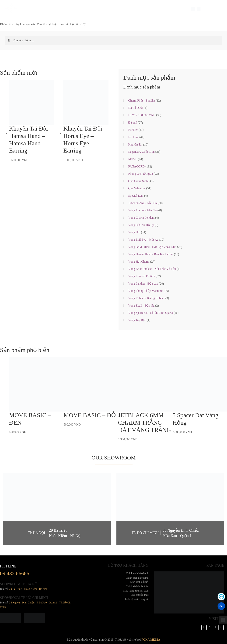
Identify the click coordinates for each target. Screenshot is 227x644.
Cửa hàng (134, 9)
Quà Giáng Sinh (138, 181)
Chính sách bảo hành (137, 573)
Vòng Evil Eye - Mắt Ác (143, 240)
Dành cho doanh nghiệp (171, 9)
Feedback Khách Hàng (96, 9)
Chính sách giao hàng (137, 578)
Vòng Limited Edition (142, 276)
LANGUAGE (209, 9)
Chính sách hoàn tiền (137, 586)
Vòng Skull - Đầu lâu (141, 306)
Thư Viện (119, 9)
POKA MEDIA (151, 640)
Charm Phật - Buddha (142, 101)
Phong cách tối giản (141, 174)
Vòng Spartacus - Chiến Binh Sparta (150, 313)
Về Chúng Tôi (35, 9)
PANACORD (136, 166)
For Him (133, 137)
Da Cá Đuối (136, 108)
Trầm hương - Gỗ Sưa (142, 203)
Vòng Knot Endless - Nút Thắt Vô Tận (152, 269)
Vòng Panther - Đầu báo (143, 284)
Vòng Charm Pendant (141, 218)
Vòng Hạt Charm (139, 262)
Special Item (71, 9)
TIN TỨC (148, 9)
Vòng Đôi (134, 232)
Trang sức (53, 9)
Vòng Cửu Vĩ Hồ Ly (141, 225)
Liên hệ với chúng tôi (137, 599)
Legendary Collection (141, 152)
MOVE (133, 159)
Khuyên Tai (135, 144)
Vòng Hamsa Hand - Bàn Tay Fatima (151, 254)
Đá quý (133, 122)
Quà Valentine (137, 188)
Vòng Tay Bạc (137, 320)
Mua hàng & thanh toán (136, 591)
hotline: (15, 571)
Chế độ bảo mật (140, 595)
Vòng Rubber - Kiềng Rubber (146, 298)
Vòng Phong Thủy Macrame (146, 291)
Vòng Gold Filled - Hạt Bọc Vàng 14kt (152, 247)
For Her (133, 130)
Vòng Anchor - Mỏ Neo (143, 210)
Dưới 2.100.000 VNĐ (142, 115)
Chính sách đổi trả (138, 582)
